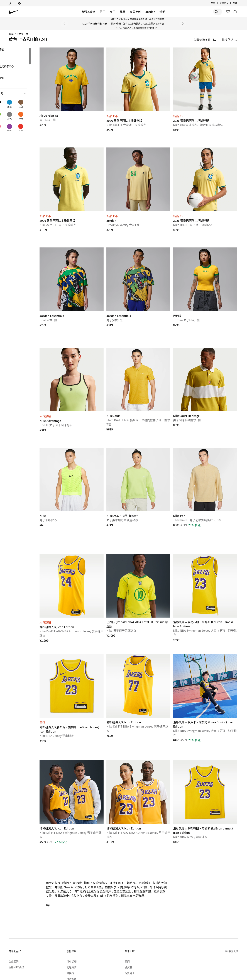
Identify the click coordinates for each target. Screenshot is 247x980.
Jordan (150, 12)
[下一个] (183, 24)
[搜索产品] (209, 12)
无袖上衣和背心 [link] (19, 66)
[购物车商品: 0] (235, 12)
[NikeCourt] (146, 361)
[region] (23, 89)
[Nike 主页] (14, 12)
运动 (162, 12)
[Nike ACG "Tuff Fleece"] (146, 456)
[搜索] (195, 12)
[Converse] (19, 3)
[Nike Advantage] (84, 361)
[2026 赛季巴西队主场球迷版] (146, 77)
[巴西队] (208, 267)
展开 (64, 864)
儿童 (123, 12)
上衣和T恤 (22, 34)
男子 (102, 12)
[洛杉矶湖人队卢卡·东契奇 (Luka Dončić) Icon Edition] (208, 652)
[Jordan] (11, 3)
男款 (84, 854)
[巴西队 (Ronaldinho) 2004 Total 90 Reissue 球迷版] (146, 557)
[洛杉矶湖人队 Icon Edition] (84, 557)
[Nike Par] (208, 456)
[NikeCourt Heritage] (208, 361)
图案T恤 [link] (14, 49)
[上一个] (64, 24)
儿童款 (103, 854)
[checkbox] (14, 106)
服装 (11, 34)
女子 (113, 12)
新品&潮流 (89, 12)
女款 (93, 854)
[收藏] (228, 12)
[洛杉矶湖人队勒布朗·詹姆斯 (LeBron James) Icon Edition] (208, 557)
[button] (26, 93)
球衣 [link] (12, 72)
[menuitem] (55, 961)
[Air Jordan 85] (84, 77)
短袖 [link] (12, 61)
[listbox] (230, 40)
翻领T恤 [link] (14, 78)
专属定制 (135, 12)
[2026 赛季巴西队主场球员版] (84, 172)
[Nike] (84, 456)
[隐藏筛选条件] (207, 40)
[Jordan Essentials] (84, 267)
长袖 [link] (12, 55)
